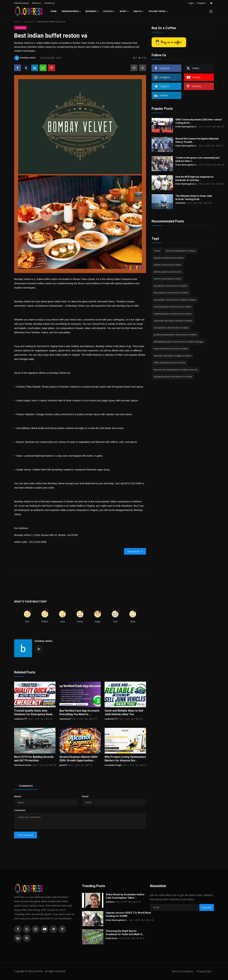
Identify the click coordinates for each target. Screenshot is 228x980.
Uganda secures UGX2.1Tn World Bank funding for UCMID (128, 914)
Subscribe (207, 907)
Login (191, 3)
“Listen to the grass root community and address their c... (197, 159)
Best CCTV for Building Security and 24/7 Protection (34, 759)
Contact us (49, 3)
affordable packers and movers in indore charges (179, 342)
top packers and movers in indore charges (175, 300)
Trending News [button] (71, 11)
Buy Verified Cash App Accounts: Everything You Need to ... (80, 712)
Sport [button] (124, 11)
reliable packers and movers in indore (173, 314)
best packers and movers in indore (171, 293)
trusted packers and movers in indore (173, 307)
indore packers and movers (168, 272)
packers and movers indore (168, 265)
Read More (135, 551)
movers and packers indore (168, 279)
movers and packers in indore (181, 251)
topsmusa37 (65, 719)
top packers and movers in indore (171, 286)
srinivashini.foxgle (113, 765)
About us (36, 3)
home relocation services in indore (171, 349)
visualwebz (181, 203)
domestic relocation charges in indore (172, 356)
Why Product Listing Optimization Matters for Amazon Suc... (125, 759)
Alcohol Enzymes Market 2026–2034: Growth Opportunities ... (79, 759)
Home (54, 11)
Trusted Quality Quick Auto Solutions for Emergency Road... (34, 712)
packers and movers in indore (169, 258)
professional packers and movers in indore (175, 335)
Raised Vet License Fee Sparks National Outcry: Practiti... (197, 140)
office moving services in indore (170, 363)
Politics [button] (109, 11)
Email (85, 796)
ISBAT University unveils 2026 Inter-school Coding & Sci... (199, 121)
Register (202, 3)
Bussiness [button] (92, 11)
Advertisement (21, 3)
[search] (211, 11)
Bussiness (29, 22)
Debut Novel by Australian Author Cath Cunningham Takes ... (125, 896)
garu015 (63, 765)
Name (18, 796)
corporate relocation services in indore (173, 321)
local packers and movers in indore (171, 328)
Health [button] (139, 11)
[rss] (27, 938)
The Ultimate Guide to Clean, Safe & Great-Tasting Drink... (194, 198)
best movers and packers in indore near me (176, 370)
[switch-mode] (211, 3)
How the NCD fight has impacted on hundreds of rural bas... (194, 178)
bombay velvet (44, 641)
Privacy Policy (204, 971)
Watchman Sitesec (23, 765)
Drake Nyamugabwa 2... (187, 127)
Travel (157, 251)
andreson (110, 902)
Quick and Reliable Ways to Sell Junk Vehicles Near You (124, 712)
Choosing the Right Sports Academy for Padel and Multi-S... (125, 933)
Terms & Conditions (182, 971)
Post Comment (26, 835)
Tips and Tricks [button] (158, 11)
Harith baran (112, 938)
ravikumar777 (21, 719)
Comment (20, 810)
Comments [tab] (26, 786)
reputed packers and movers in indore (173, 377)
